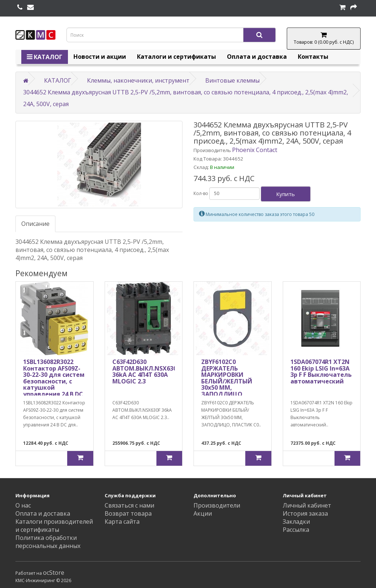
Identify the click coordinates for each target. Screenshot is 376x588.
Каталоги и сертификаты (176, 57)
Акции (203, 513)
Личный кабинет (307, 505)
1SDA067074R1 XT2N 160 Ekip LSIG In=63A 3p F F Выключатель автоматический (321, 371)
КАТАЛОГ (45, 57)
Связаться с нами (129, 505)
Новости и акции (100, 57)
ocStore (54, 573)
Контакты (313, 57)
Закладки (296, 522)
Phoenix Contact (255, 150)
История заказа (305, 513)
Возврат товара (128, 513)
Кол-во (201, 193)
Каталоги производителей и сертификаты (54, 526)
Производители (217, 505)
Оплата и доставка (257, 57)
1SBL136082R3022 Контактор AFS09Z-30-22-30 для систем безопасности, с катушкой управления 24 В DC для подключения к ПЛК (54, 384)
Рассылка (296, 530)
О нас (23, 505)
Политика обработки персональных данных (48, 542)
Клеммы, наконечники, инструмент (138, 80)
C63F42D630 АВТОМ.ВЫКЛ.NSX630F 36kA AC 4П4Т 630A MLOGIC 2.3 (146, 371)
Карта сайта (122, 522)
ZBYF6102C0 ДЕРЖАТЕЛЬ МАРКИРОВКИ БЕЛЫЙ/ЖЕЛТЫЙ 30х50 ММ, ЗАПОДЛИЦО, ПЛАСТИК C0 (227, 381)
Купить (285, 194)
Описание (35, 224)
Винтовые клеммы (232, 80)
